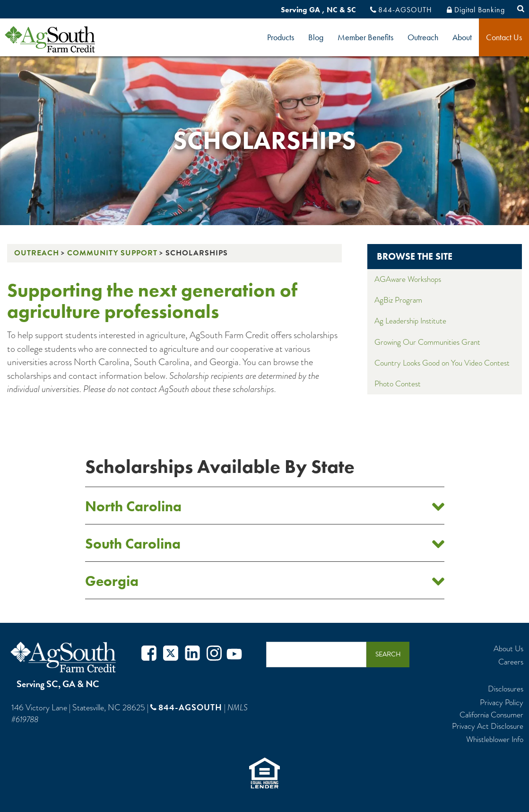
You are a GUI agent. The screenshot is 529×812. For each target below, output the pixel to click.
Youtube (234, 654)
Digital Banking (480, 10)
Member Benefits (365, 37)
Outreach (423, 37)
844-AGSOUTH (405, 10)
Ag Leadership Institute (410, 321)
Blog (316, 37)
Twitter (171, 654)
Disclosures (506, 689)
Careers (511, 662)
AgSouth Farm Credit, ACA (65, 657)
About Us (508, 649)
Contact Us (504, 37)
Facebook (149, 654)
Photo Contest (398, 384)
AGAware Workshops (408, 279)
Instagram (214, 654)
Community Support (112, 253)
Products (281, 37)
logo (66, 39)
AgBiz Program (398, 300)
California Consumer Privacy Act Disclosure (488, 721)
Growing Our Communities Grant (427, 342)
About (462, 37)
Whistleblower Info (495, 740)
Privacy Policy (502, 703)
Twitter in (192, 654)
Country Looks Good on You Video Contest (442, 363)
